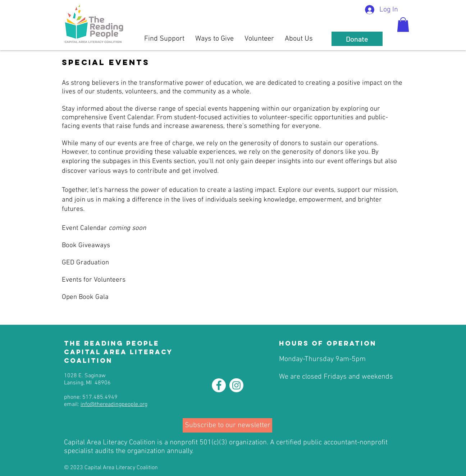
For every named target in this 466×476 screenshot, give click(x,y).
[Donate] (357, 39)
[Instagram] (236, 385)
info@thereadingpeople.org (114, 405)
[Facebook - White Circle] (219, 385)
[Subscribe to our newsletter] (227, 425)
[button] (403, 25)
